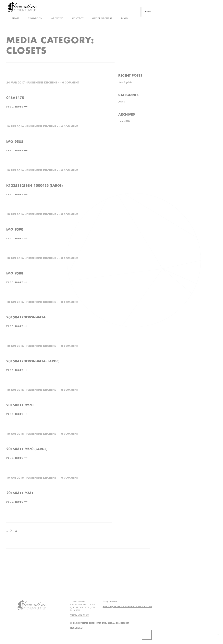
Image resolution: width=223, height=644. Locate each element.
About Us (57, 18)
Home (16, 18)
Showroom (35, 18)
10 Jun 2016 (15, 126)
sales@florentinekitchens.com (127, 606)
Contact (78, 18)
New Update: (126, 82)
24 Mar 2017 (16, 83)
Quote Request (102, 18)
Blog (124, 18)
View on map (80, 615)
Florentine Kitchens (42, 83)
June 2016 (124, 121)
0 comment (71, 83)
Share (148, 12)
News (121, 102)
